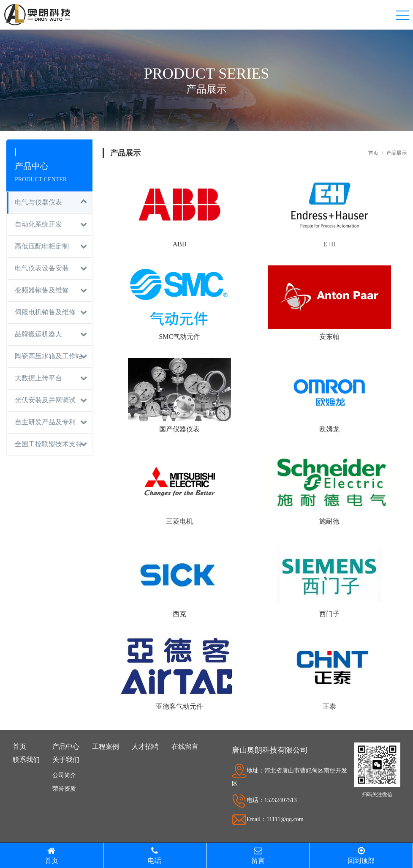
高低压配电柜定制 (42, 246)
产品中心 (66, 747)
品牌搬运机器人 (38, 334)
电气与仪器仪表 (38, 202)
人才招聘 (145, 747)
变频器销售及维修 (42, 290)
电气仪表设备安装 (42, 268)
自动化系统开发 (38, 224)
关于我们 (66, 760)
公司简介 (64, 775)
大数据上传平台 (38, 378)
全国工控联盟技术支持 (49, 444)
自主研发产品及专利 (45, 422)
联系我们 (26, 760)
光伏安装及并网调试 (45, 400)
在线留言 (185, 747)
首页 (373, 153)
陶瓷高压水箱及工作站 (49, 356)
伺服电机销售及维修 (45, 312)
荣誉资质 (64, 789)
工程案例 (106, 747)
